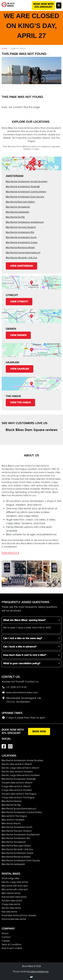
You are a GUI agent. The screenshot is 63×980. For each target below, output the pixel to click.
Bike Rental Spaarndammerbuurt (23, 253)
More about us (10, 552)
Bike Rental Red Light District (20, 202)
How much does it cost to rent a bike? (25, 655)
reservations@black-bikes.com (20, 693)
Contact (6, 937)
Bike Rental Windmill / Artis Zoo (21, 258)
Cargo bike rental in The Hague (18, 797)
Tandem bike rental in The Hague (19, 794)
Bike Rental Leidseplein (18, 212)
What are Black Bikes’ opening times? (24, 620)
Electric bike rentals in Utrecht (17, 764)
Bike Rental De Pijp (15, 217)
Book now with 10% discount (43, 6)
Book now (39, 732)
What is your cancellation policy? (22, 663)
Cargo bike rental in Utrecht (16, 786)
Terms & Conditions (11, 944)
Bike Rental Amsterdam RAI (20, 232)
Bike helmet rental (11, 893)
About (5, 933)
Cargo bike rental (11, 904)
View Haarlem (20, 369)
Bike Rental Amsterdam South (21, 237)
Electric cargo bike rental (15, 882)
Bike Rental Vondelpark (18, 207)
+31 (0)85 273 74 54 (14, 687)
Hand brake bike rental (14, 919)
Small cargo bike (10, 878)
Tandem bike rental (12, 901)
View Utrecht (19, 302)
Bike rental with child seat (15, 889)
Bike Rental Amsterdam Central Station (26, 192)
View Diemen (18, 335)
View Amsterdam (21, 266)
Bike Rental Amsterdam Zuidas (22, 242)
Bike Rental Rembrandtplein (20, 247)
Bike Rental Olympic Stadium (21, 227)
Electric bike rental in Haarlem (17, 772)
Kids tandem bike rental (14, 897)
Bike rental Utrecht (11, 823)
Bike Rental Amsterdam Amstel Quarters (27, 181)
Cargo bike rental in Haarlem (17, 790)
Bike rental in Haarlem (13, 820)
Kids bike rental (9, 912)
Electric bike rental (11, 908)
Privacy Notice (20, 971)
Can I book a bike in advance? (20, 647)
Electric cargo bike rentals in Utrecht (20, 768)
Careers (6, 941)
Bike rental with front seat (15, 886)
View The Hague (20, 403)
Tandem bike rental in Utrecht (17, 783)
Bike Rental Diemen (12, 801)
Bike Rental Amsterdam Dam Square (25, 197)
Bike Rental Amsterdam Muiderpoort (25, 222)
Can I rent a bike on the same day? (23, 638)
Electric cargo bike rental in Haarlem (21, 775)
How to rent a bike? (12, 948)
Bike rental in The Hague (14, 816)
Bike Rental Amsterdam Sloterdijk (23, 187)
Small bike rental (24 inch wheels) (19, 915)
